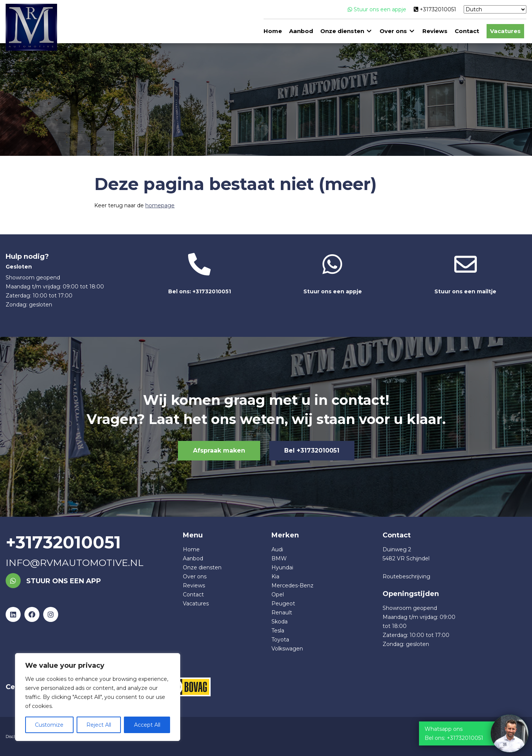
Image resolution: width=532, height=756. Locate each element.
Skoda (280, 622)
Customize (49, 725)
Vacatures (505, 31)
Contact (467, 31)
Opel (278, 595)
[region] (98, 697)
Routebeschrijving (406, 576)
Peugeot (283, 604)
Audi (277, 549)
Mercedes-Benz (292, 585)
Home (273, 31)
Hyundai (282, 567)
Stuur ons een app (53, 581)
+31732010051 (435, 9)
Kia (275, 576)
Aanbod (301, 31)
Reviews (435, 31)
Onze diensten (342, 31)
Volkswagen (287, 649)
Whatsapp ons (444, 729)
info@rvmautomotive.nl (75, 563)
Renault (282, 613)
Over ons (393, 31)
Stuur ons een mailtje (466, 274)
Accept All (147, 725)
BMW (279, 558)
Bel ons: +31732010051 (199, 274)
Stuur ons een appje (377, 9)
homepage (160, 205)
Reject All (99, 725)
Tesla (278, 631)
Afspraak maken (219, 450)
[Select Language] (495, 9)
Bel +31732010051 (312, 450)
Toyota (280, 640)
